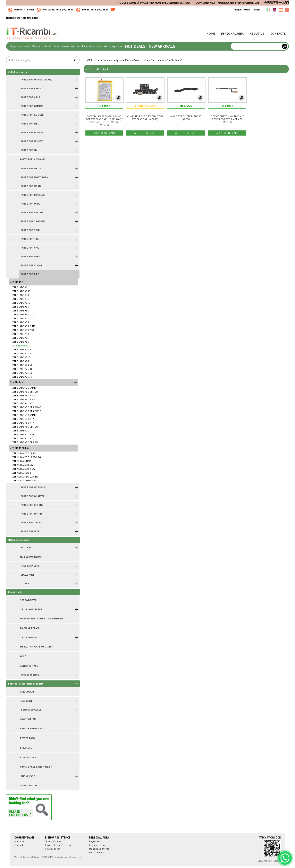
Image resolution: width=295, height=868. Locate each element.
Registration (242, 10)
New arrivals (162, 46)
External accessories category (102, 46)
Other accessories (66, 46)
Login (257, 10)
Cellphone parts (19, 46)
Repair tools (41, 46)
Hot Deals (135, 46)
